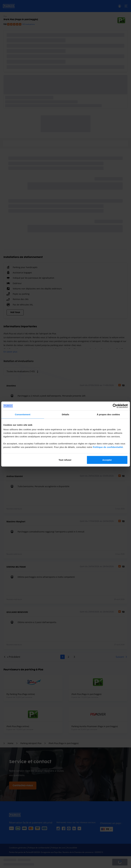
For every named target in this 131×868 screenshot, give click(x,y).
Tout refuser (65, 460)
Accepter (107, 460)
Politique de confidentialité (108, 447)
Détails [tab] (66, 414)
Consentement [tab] (23, 414)
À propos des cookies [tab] (108, 414)
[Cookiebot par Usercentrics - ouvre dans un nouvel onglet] (115, 406)
